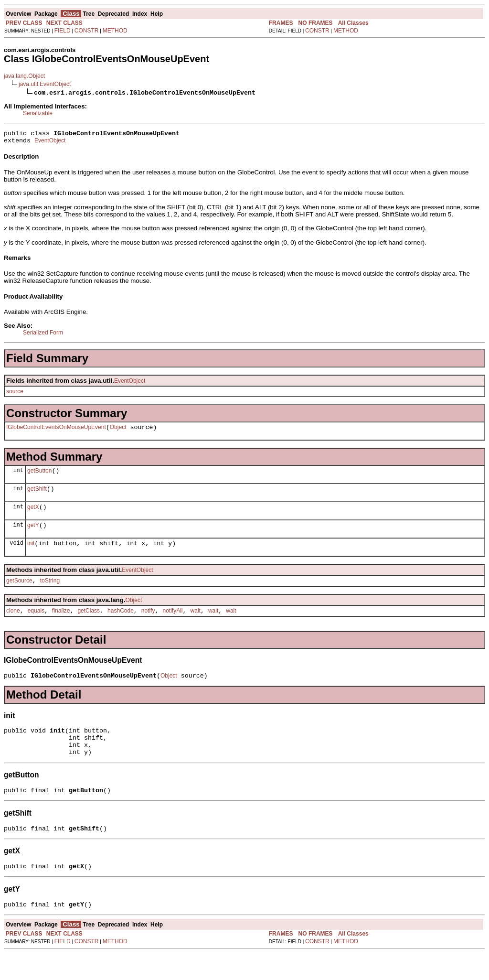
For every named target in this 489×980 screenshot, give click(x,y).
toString (50, 593)
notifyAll (173, 625)
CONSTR (87, 31)
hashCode (121, 625)
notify (148, 625)
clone (13, 625)
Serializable (38, 113)
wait (196, 625)
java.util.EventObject (45, 84)
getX (33, 516)
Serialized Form (43, 335)
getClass (89, 625)
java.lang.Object (24, 76)
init (31, 555)
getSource (19, 593)
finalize (61, 625)
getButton (39, 476)
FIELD (63, 31)
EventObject (50, 143)
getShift (37, 496)
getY (33, 535)
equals (36, 625)
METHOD (115, 31)
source (15, 394)
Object (118, 431)
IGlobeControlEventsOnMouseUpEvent (56, 431)
